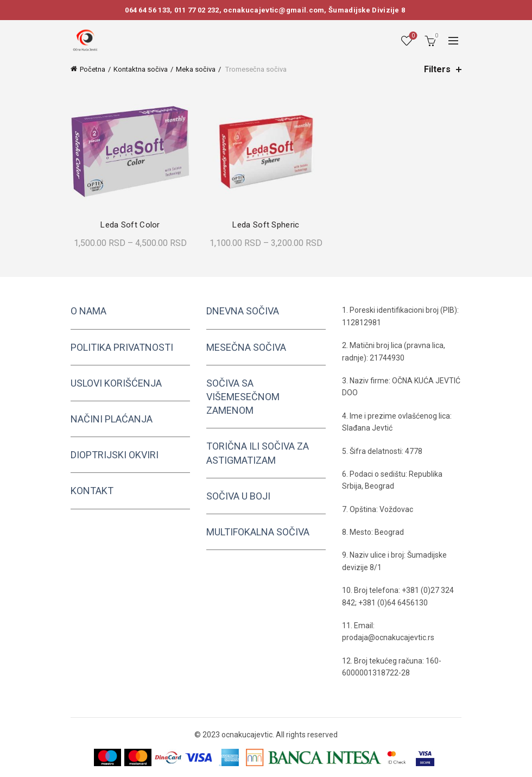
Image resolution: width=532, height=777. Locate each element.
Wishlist (412, 36)
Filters (437, 69)
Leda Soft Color (130, 225)
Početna (93, 69)
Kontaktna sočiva (141, 69)
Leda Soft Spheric (266, 225)
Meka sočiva (196, 69)
